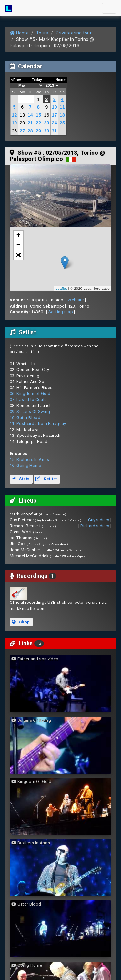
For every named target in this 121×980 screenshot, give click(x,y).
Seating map (61, 312)
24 (55, 123)
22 (38, 123)
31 (55, 131)
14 (30, 115)
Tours (42, 33)
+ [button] (19, 236)
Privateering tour (74, 33)
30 (46, 131)
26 (14, 131)
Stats (21, 479)
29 (38, 131)
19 (14, 123)
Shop (21, 622)
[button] (18, 255)
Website (76, 300)
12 (14, 115)
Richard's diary (95, 526)
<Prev (16, 80)
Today (37, 80)
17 (55, 115)
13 (22, 115)
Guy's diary (99, 520)
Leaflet (61, 289)
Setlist (46, 479)
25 (62, 123)
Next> (60, 80)
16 (46, 115)
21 (30, 123)
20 (22, 123)
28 (30, 131)
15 (38, 115)
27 (22, 131)
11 (62, 107)
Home (19, 33)
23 (46, 123)
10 (55, 107)
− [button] (19, 245)
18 (62, 115)
